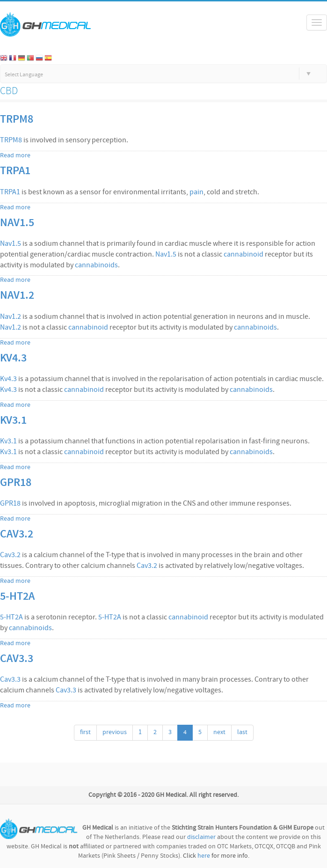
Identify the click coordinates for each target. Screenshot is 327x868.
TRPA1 (15, 171)
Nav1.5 (17, 223)
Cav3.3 (17, 659)
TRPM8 (17, 120)
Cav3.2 (17, 535)
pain (196, 192)
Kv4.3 (13, 359)
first (85, 732)
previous (115, 732)
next (219, 732)
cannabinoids (96, 265)
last (242, 732)
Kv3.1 (13, 421)
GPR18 (16, 483)
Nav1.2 (17, 296)
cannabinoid (243, 255)
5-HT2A (17, 597)
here (204, 856)
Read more (15, 156)
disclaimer (201, 837)
